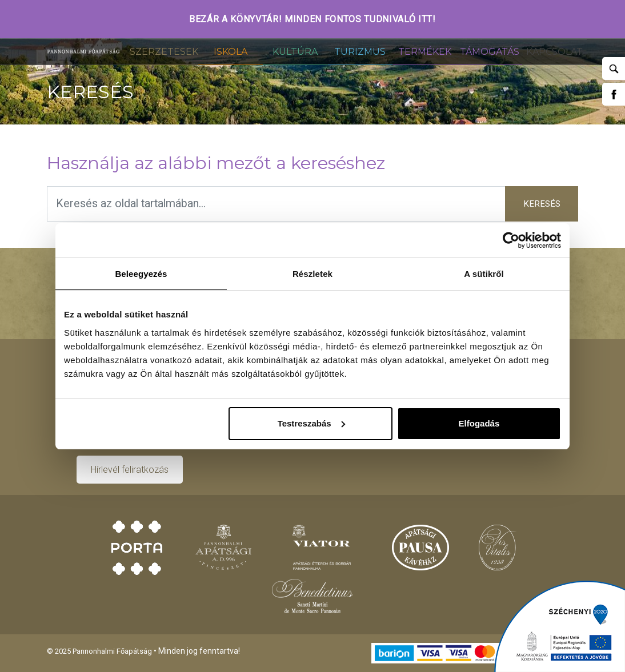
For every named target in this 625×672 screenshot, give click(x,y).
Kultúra (295, 52)
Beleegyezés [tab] (141, 274)
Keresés (542, 204)
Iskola (231, 52)
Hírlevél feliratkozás (130, 470)
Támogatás (490, 52)
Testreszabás (311, 423)
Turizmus (360, 52)
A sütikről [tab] (484, 274)
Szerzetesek (164, 52)
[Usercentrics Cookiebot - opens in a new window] (511, 240)
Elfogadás (479, 423)
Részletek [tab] (312, 274)
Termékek (425, 52)
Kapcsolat (554, 52)
